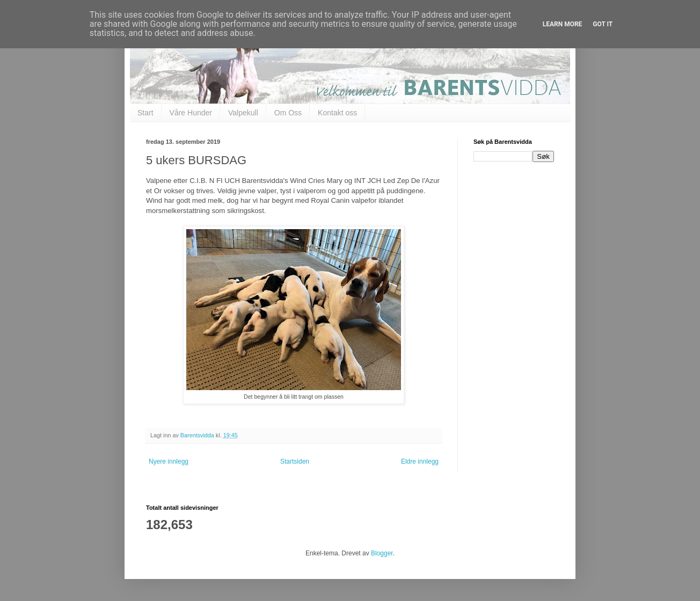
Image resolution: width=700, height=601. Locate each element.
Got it (603, 24)
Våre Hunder (191, 113)
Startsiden (295, 461)
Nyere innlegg (169, 461)
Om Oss (288, 113)
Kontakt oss (337, 113)
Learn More (563, 24)
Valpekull (243, 113)
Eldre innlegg (420, 461)
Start (145, 113)
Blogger (382, 553)
